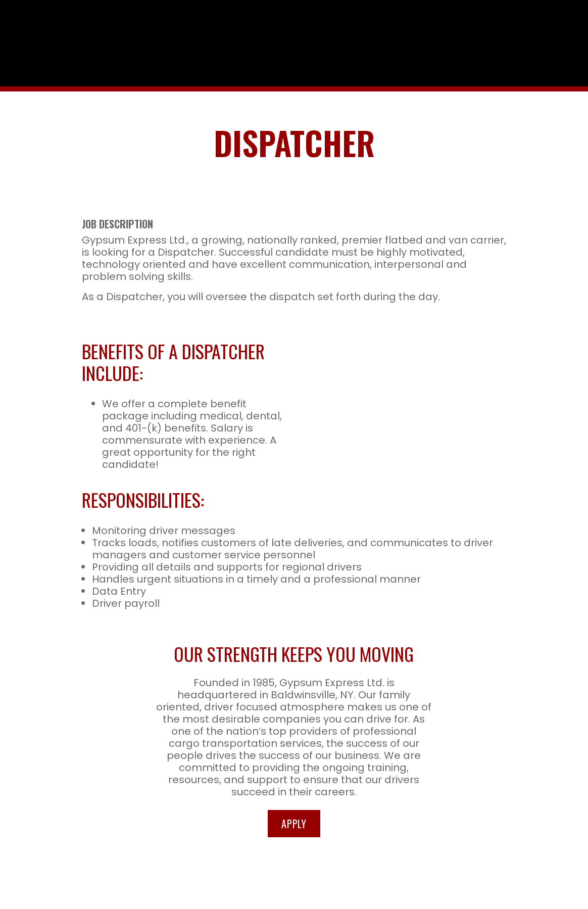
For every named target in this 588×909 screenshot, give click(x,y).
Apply (294, 819)
